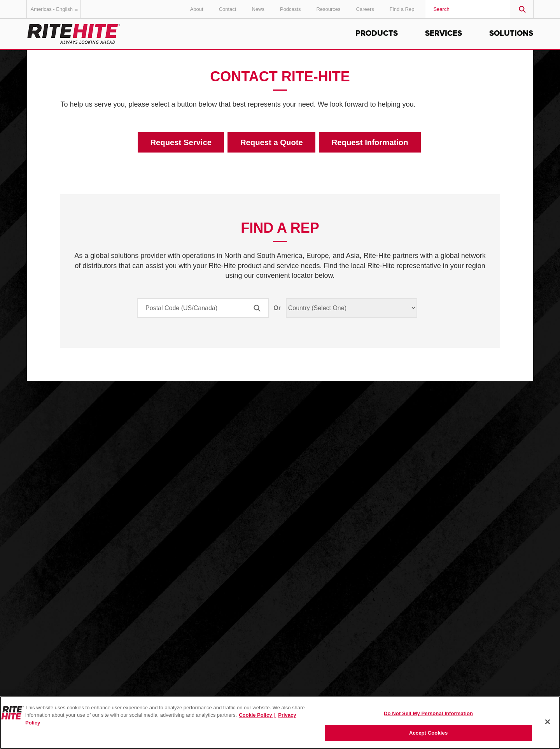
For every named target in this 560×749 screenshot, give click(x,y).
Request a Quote (272, 142)
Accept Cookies (428, 733)
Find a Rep (402, 9)
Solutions (511, 33)
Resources (328, 9)
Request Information (370, 142)
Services (444, 33)
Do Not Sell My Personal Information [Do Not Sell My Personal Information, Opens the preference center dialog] (428, 713)
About (197, 9)
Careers (365, 9)
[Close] (548, 722)
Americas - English (56, 9)
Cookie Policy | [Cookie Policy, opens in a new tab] (257, 715)
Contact (228, 9)
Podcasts (290, 9)
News (258, 9)
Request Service (181, 142)
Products (377, 33)
